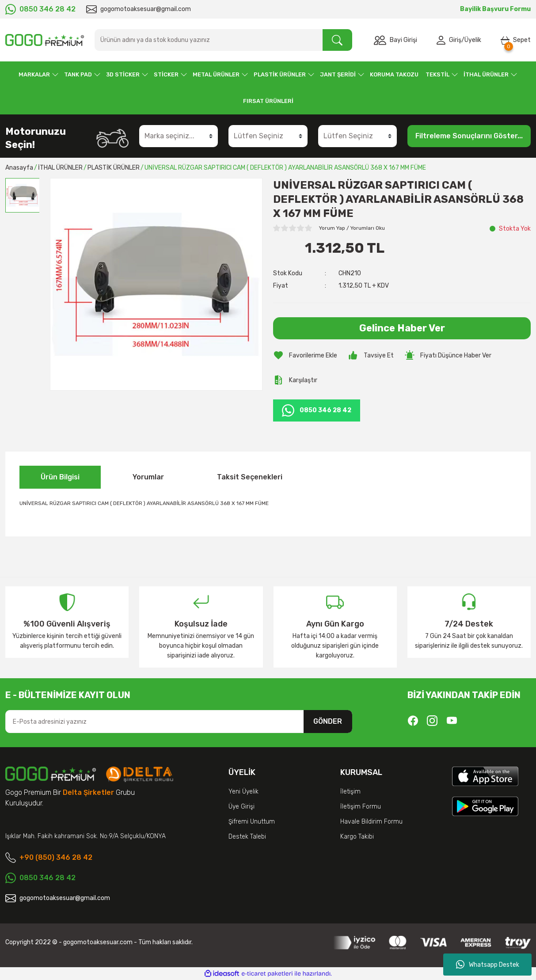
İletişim (350, 792)
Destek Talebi (247, 837)
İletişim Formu (361, 807)
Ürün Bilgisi (60, 477)
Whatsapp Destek (488, 965)
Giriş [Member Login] (455, 40)
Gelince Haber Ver (402, 328)
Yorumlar (148, 477)
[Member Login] (443, 40)
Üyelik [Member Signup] (473, 40)
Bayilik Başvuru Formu (495, 9)
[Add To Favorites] (305, 355)
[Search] (223, 40)
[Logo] (45, 40)
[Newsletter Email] (179, 722)
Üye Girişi (241, 807)
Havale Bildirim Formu (371, 822)
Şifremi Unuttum (252, 822)
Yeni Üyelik (243, 792)
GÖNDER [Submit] (328, 721)
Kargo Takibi (357, 837)
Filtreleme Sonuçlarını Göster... (469, 136)
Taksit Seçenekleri (250, 477)
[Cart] (516, 40)
